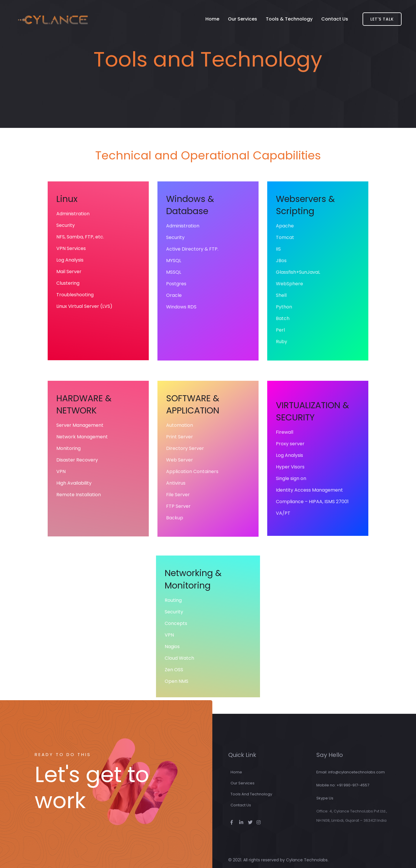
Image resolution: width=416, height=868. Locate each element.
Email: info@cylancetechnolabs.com (351, 772)
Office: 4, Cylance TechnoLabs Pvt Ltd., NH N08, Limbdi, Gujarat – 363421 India (352, 816)
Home (212, 19)
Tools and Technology (251, 794)
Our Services (243, 19)
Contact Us (335, 19)
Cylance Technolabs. (307, 860)
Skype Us (325, 798)
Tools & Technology (289, 19)
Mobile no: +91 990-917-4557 (343, 785)
